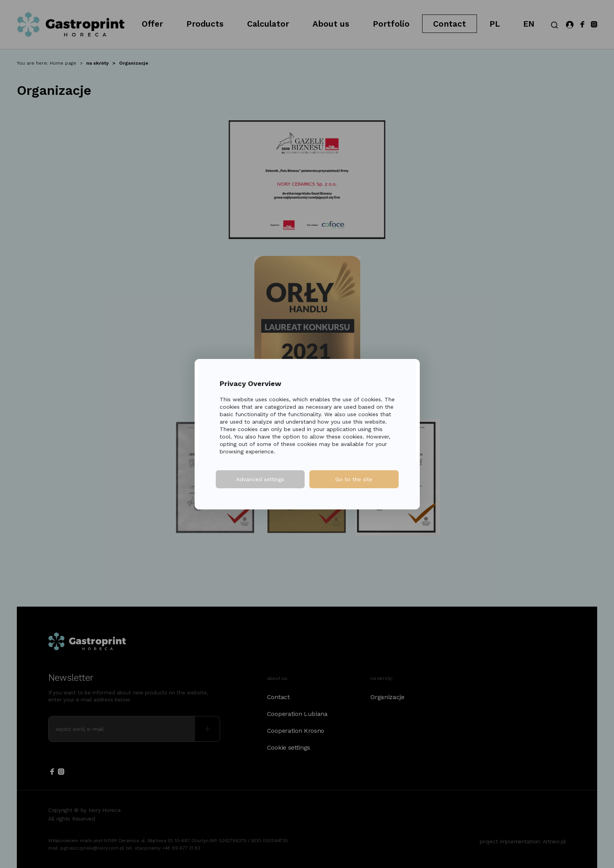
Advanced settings (260, 479)
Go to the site (354, 479)
